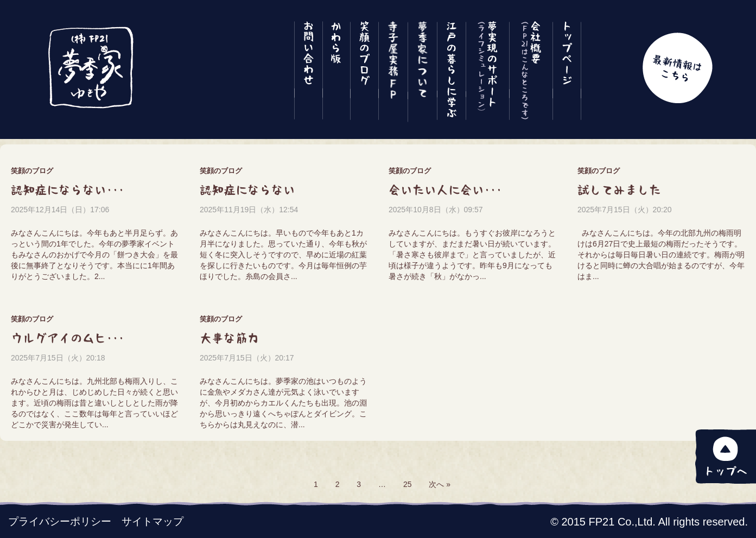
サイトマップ (153, 521)
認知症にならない (247, 190)
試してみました (619, 190)
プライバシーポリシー (60, 521)
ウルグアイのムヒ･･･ (68, 338)
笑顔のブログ (32, 171)
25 (408, 484)
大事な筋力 (230, 338)
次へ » (440, 484)
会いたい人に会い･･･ (445, 190)
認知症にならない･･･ (68, 190)
